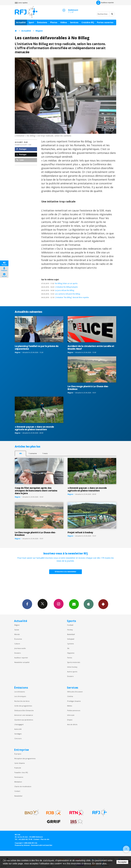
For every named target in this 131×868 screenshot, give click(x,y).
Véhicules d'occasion (75, 692)
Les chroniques (20, 696)
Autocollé (18, 729)
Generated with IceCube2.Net (42, 845)
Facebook (27, 604)
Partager (21, 149)
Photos (54, 22)
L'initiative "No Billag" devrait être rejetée (65, 297)
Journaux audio (20, 648)
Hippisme (71, 653)
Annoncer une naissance (24, 715)
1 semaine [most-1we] (33, 453)
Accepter (122, 862)
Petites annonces (74, 710)
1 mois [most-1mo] (45, 453)
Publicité (18, 768)
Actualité (21, 22)
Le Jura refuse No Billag (58, 290)
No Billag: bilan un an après (59, 283)
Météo (70, 706)
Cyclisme (71, 644)
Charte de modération (23, 786)
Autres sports (72, 672)
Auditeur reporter (21, 658)
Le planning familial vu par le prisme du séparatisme (37, 347)
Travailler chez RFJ (21, 772)
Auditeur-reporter (105, 3)
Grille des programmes (23, 706)
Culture (17, 644)
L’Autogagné (19, 724)
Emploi (70, 720)
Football (70, 625)
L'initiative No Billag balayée (60, 287)
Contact (17, 791)
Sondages (18, 734)
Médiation (18, 782)
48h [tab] (20, 453)
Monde (17, 634)
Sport (31, 22)
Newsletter (18, 796)
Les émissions (20, 692)
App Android (103, 604)
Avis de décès (72, 724)
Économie (18, 639)
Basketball (71, 634)
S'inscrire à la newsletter (65, 572)
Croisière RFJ (88, 22)
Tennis (70, 658)
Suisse (17, 630)
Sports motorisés (74, 662)
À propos (18, 754)
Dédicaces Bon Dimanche (24, 710)
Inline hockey (72, 667)
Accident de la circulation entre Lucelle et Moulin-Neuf (91, 347)
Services (74, 22)
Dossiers (18, 653)
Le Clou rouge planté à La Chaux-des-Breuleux (88, 388)
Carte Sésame (20, 763)
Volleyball (71, 639)
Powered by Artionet (22, 845)
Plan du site (45, 839)
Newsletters (74, 604)
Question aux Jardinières (24, 720)
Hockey (70, 630)
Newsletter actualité (22, 662)
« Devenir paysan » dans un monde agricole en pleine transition (34, 428)
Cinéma (70, 696)
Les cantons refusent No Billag (61, 294)
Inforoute (71, 715)
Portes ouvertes (105, 22)
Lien (20, 160)
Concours (18, 738)
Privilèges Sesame (74, 701)
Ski (68, 648)
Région (39, 31)
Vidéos (64, 22)
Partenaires (19, 777)
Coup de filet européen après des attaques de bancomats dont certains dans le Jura (36, 491)
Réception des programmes (25, 758)
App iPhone (89, 604)
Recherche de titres (22, 701)
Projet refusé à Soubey (80, 532)
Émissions (42, 22)
